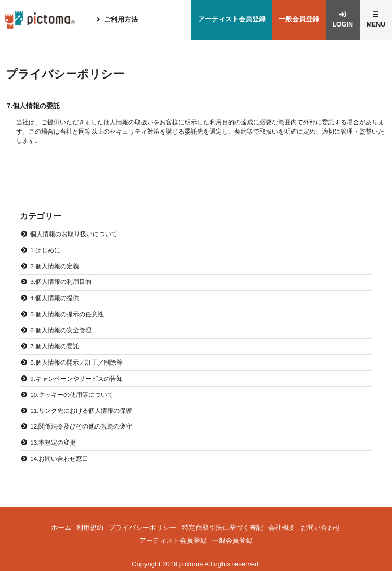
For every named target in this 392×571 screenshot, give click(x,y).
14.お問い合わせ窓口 (59, 455)
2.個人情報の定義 (55, 267)
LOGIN (341, 25)
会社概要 (282, 523)
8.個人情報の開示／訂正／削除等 (76, 361)
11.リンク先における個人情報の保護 (81, 408)
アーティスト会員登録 (229, 20)
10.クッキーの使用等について (72, 392)
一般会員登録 (297, 20)
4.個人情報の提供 (55, 298)
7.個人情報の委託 (55, 345)
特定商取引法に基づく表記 (223, 523)
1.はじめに (45, 251)
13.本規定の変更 (53, 439)
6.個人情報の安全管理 (61, 329)
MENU (375, 25)
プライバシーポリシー (142, 523)
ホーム (61, 523)
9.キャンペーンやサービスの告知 (76, 376)
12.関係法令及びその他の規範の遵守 (81, 424)
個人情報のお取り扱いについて (74, 235)
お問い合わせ (321, 523)
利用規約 (90, 523)
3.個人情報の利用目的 (61, 282)
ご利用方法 (122, 20)
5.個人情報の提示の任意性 (67, 313)
